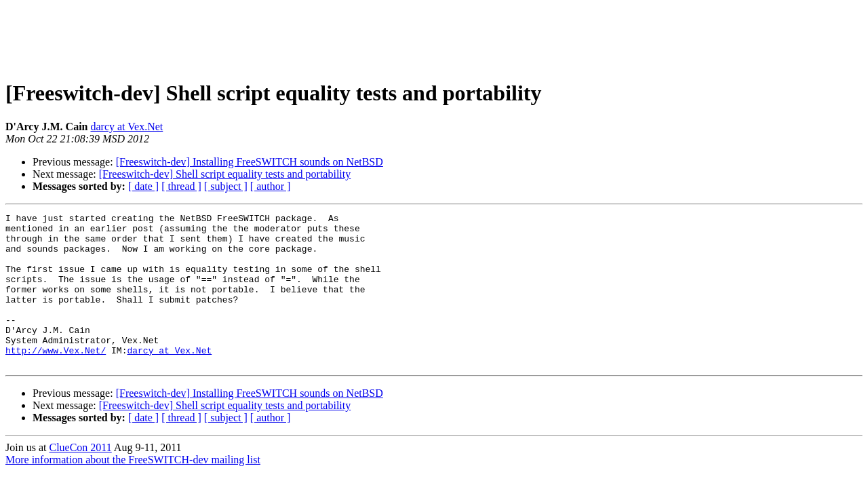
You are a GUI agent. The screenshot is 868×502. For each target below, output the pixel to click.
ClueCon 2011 (80, 478)
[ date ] (143, 186)
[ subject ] (226, 186)
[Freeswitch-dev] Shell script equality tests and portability (225, 174)
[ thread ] (181, 186)
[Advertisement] (434, 36)
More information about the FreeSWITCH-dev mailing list (133, 490)
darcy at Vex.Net (126, 127)
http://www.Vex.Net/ (56, 379)
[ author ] (271, 186)
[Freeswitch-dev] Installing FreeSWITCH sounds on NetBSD (250, 162)
